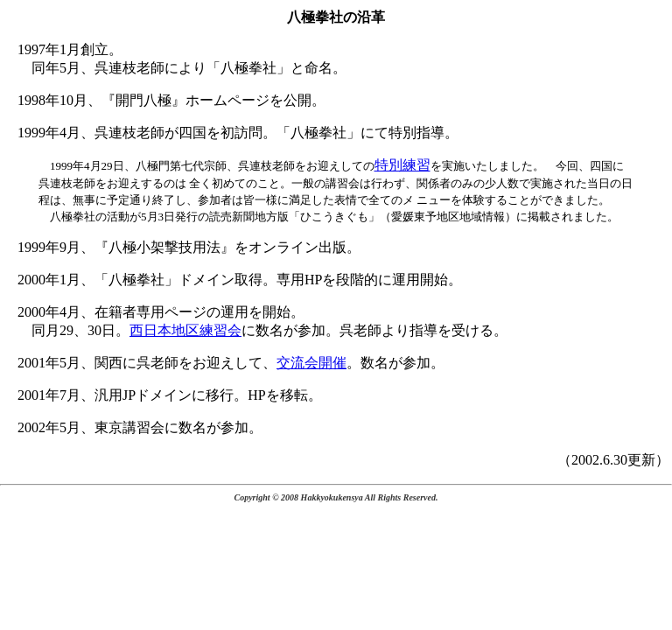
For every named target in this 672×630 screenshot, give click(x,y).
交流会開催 (311, 363)
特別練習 (402, 165)
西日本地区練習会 (185, 330)
